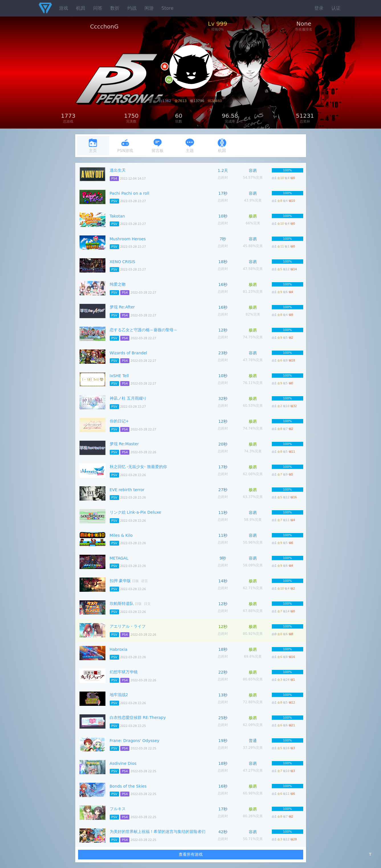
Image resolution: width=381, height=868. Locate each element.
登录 (319, 8)
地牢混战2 (119, 695)
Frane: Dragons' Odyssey (135, 741)
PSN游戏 (125, 146)
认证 (336, 8)
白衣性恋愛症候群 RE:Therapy (138, 717)
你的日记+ (119, 421)
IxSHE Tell (119, 376)
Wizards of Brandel (129, 353)
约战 (132, 8)
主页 (93, 146)
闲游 (149, 8)
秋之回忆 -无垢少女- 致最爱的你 (138, 467)
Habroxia (119, 649)
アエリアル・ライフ (128, 626)
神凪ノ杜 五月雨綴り (128, 398)
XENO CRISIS (123, 262)
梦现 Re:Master (124, 444)
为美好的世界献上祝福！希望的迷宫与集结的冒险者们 (158, 832)
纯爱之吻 (118, 284)
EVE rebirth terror (127, 490)
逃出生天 (118, 170)
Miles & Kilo (121, 535)
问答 (98, 8)
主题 (190, 146)
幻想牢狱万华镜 (124, 672)
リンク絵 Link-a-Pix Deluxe (136, 512)
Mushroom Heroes (128, 239)
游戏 (64, 8)
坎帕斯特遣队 (122, 603)
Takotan (117, 216)
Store (168, 8)
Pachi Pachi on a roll (130, 193)
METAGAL (119, 558)
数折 (115, 8)
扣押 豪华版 (120, 581)
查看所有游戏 (191, 854)
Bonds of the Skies (128, 786)
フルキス (118, 809)
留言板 (158, 146)
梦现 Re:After (122, 307)
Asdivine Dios (123, 763)
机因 (81, 8)
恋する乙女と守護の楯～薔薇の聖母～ (144, 330)
